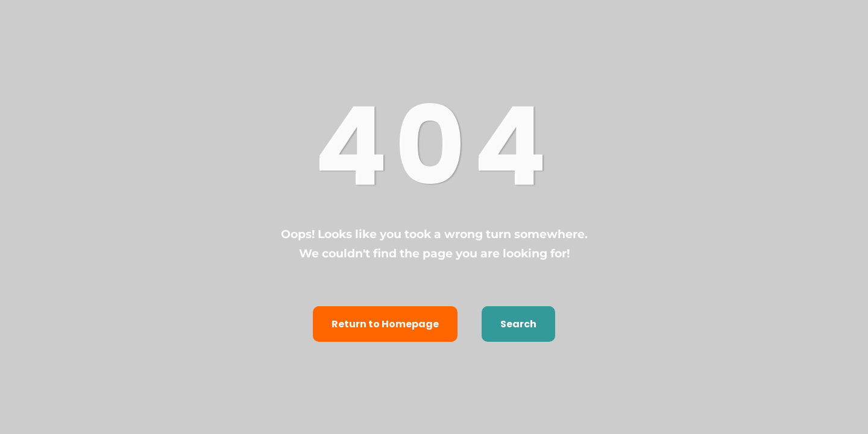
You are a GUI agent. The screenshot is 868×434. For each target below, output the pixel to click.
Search (518, 324)
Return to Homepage (385, 324)
